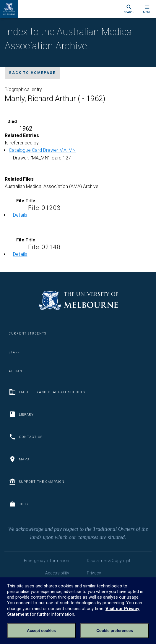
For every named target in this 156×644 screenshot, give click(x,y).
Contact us (26, 437)
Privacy (94, 573)
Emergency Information (47, 561)
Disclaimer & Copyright (109, 561)
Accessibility (57, 573)
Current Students (28, 333)
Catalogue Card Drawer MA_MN (42, 150)
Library (21, 414)
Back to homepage (32, 73)
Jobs (18, 504)
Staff (14, 352)
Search (129, 9)
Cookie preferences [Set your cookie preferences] (115, 631)
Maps (19, 459)
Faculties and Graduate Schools (47, 392)
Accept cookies (41, 631)
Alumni (16, 371)
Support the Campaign (37, 482)
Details (20, 215)
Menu (147, 9)
